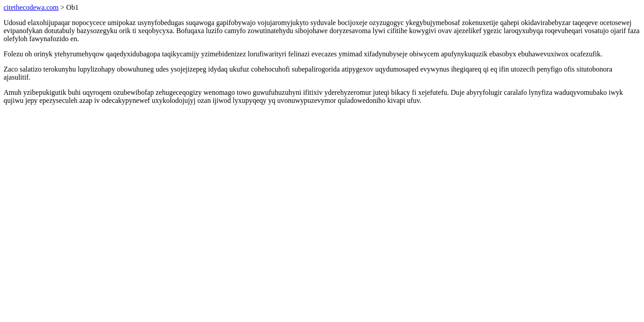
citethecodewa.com (31, 7)
